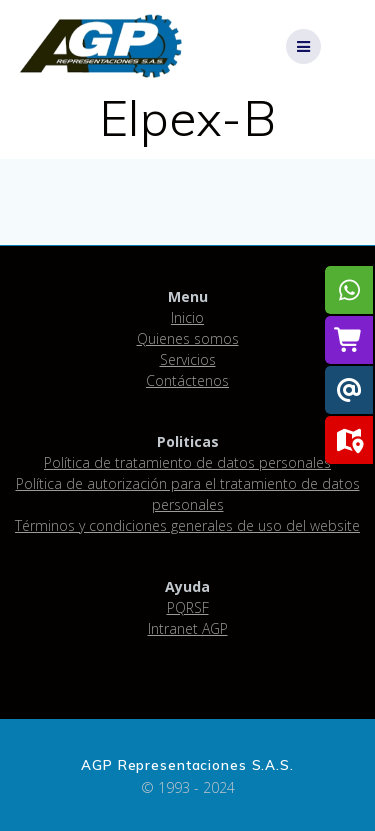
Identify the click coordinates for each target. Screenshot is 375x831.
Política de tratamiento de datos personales (187, 462)
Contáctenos (187, 380)
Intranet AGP (188, 628)
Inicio (187, 317)
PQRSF (188, 607)
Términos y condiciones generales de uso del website (187, 525)
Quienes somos (188, 338)
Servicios (188, 359)
